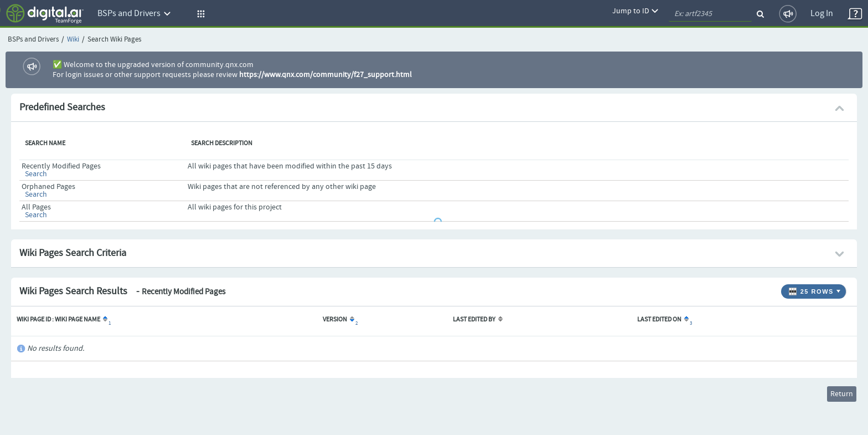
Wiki (73, 40)
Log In (822, 14)
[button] (199, 14)
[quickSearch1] (710, 14)
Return (842, 394)
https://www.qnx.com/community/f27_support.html (325, 75)
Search (36, 174)
